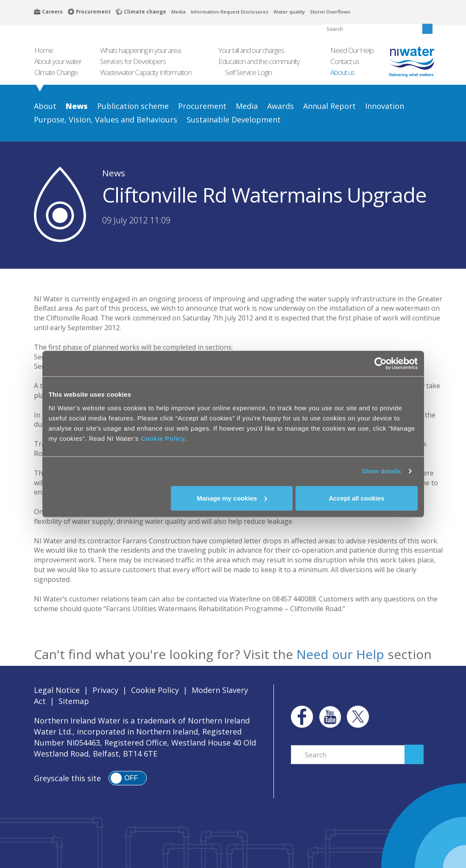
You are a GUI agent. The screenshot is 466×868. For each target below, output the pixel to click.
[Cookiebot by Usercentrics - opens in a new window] (381, 364)
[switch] (128, 778)
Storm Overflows (330, 12)
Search (414, 754)
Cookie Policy (163, 438)
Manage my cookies (232, 498)
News (114, 173)
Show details (381, 471)
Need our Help (340, 654)
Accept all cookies (357, 498)
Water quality (289, 12)
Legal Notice (57, 690)
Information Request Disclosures (230, 12)
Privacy (105, 690)
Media (179, 12)
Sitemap (74, 701)
